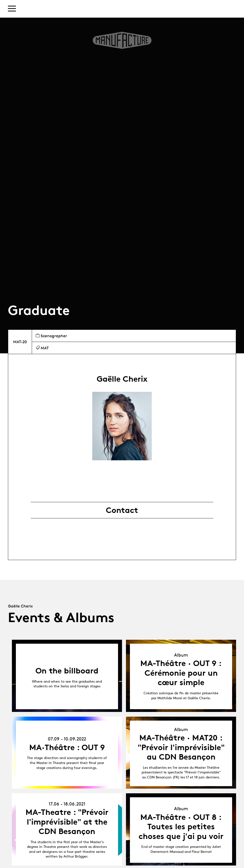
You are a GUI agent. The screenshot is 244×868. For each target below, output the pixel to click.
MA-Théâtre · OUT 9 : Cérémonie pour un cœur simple (181, 673)
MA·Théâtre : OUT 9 (67, 747)
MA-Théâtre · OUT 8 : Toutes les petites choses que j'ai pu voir (181, 827)
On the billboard (67, 671)
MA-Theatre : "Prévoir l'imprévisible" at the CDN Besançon (67, 822)
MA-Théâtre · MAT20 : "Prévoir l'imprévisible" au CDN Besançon (181, 747)
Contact (122, 510)
